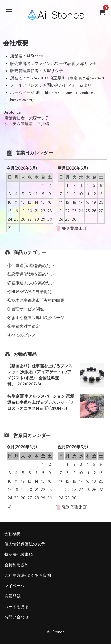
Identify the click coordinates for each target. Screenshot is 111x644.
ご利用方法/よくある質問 (28, 576)
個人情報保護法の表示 (25, 544)
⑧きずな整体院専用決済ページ (36, 318)
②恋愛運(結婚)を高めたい (31, 274)
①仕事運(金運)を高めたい (31, 266)
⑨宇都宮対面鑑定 (24, 327)
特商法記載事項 (19, 555)
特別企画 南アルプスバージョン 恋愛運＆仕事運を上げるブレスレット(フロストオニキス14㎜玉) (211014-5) (41, 403)
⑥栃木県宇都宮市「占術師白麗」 (38, 301)
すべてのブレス (22, 335)
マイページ (15, 586)
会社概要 (12, 534)
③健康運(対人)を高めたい (31, 283)
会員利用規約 (17, 565)
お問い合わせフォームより (67, 85)
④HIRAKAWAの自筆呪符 (29, 292)
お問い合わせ (17, 617)
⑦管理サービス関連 (26, 309)
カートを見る (17, 607)
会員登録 (12, 596)
